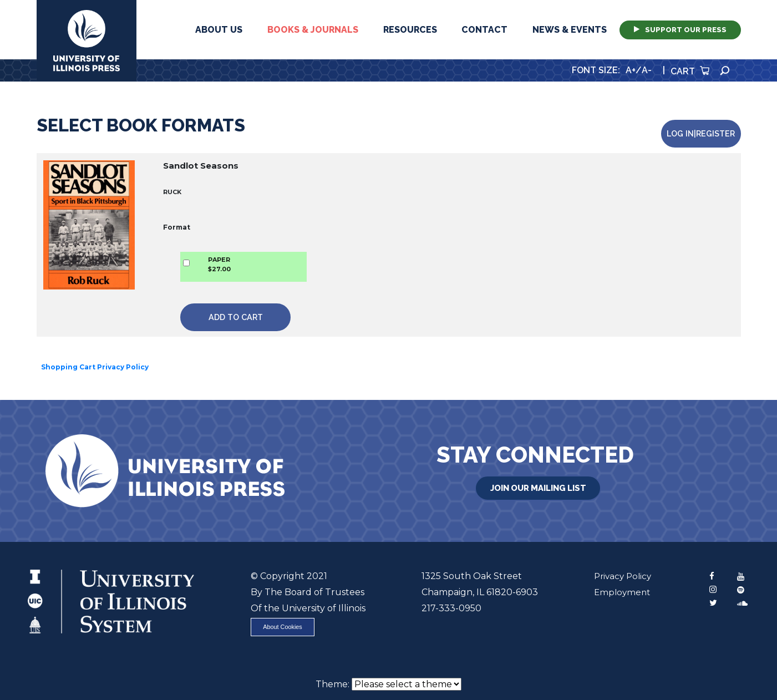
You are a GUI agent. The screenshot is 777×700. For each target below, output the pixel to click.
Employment (619, 582)
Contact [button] (484, 30)
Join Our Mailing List (538, 476)
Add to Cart (221, 306)
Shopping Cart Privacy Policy (95, 356)
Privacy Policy (621, 565)
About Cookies (287, 618)
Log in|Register (703, 128)
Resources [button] (410, 30)
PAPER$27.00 (211, 259)
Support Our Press (680, 30)
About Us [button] (219, 30)
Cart (690, 71)
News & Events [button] (570, 30)
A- (647, 70)
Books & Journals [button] (313, 30)
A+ (631, 70)
